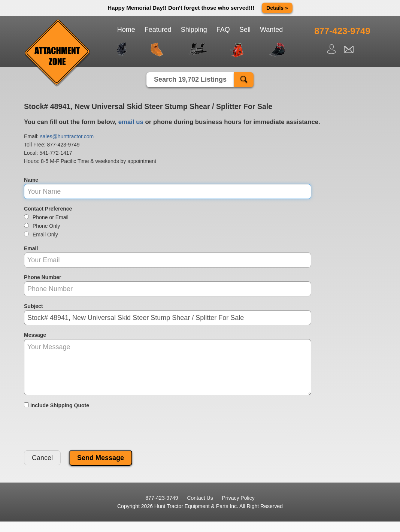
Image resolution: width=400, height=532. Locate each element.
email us (131, 122)
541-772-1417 (56, 153)
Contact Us (200, 498)
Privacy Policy (238, 498)
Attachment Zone (58, 53)
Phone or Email (46, 217)
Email (31, 248)
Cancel (42, 458)
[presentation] (81, 430)
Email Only (41, 235)
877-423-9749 (63, 145)
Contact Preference (48, 209)
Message (35, 335)
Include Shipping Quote (57, 405)
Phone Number (43, 277)
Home (126, 30)
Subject (34, 306)
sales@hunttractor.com (67, 136)
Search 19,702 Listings (190, 79)
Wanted (271, 30)
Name (31, 180)
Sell (245, 30)
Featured (158, 30)
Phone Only (42, 226)
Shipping (194, 30)
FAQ (223, 30)
